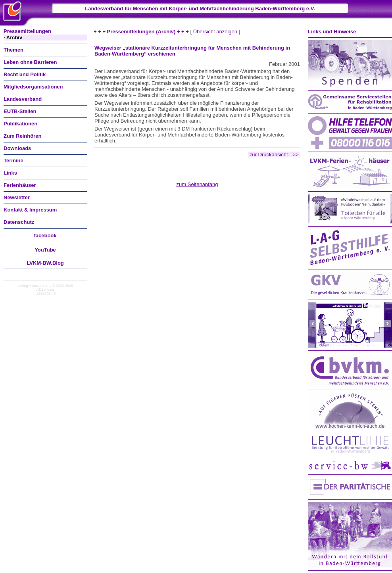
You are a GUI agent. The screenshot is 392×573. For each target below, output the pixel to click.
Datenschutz (19, 222)
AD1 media (45, 290)
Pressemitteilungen (27, 31)
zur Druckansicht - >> (274, 155)
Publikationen (20, 124)
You (45, 250)
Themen (13, 50)
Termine (13, 161)
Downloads (17, 148)
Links (10, 173)
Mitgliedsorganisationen (33, 87)
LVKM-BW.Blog (45, 263)
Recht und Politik (25, 74)
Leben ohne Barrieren (30, 62)
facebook (45, 236)
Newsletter (17, 197)
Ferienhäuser (20, 185)
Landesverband (23, 99)
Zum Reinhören (22, 136)
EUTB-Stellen (20, 111)
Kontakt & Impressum (30, 210)
